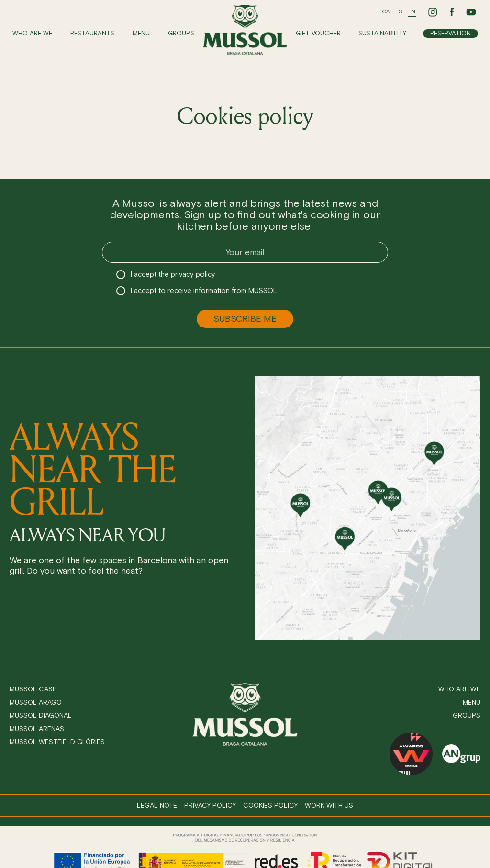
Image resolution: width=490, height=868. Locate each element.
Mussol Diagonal (41, 716)
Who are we (32, 33)
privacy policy (193, 274)
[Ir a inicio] (245, 30)
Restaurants (92, 33)
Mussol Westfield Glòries (57, 742)
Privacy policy (210, 806)
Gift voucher (318, 33)
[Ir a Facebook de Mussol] (452, 12)
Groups (181, 33)
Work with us (329, 806)
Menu (141, 33)
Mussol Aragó (36, 703)
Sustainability (382, 33)
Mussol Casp (33, 689)
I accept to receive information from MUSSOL (204, 291)
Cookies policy (270, 806)
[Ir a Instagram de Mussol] (433, 12)
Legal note (157, 806)
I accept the (173, 275)
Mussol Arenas (37, 729)
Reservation (451, 33)
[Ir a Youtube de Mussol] (471, 12)
